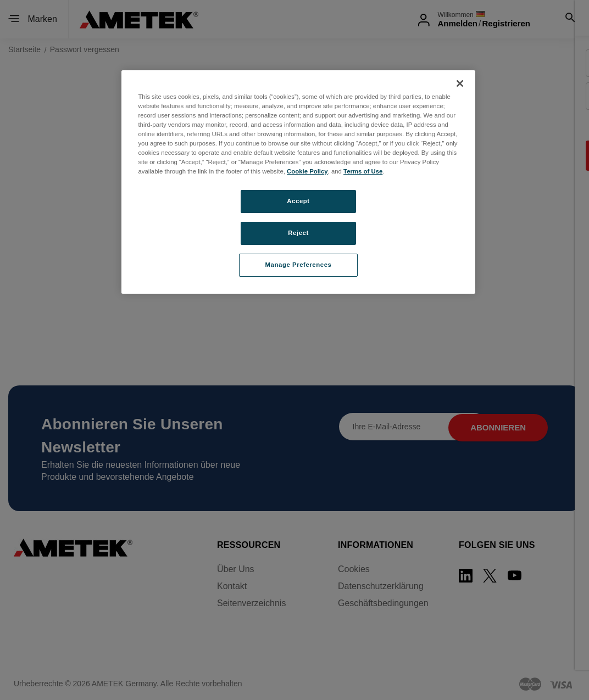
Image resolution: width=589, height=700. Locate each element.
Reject (298, 233)
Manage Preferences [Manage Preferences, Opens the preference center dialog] (299, 265)
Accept (298, 201)
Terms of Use (363, 171)
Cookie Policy (307, 171)
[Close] (460, 83)
